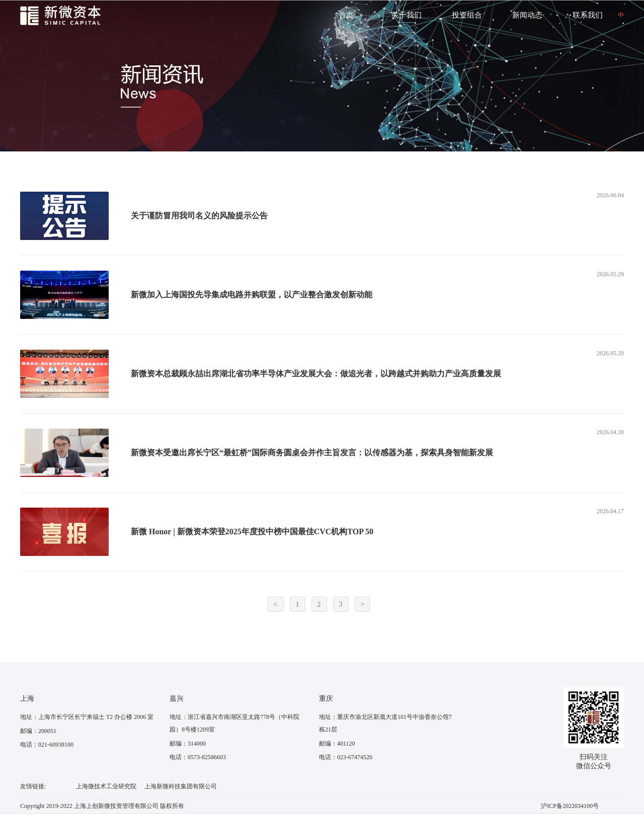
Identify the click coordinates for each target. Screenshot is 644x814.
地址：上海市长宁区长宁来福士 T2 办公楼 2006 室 (87, 717)
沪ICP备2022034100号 (570, 806)
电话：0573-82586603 (198, 757)
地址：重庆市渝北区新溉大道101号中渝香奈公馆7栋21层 (385, 723)
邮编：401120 (337, 744)
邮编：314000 (188, 744)
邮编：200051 (38, 731)
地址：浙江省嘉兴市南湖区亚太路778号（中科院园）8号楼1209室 (234, 723)
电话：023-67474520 (346, 757)
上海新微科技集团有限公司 (181, 786)
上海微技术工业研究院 (106, 786)
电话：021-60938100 (47, 745)
